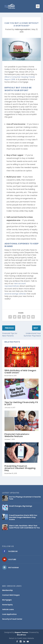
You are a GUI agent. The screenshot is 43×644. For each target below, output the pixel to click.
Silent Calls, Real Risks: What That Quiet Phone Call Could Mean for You (24, 527)
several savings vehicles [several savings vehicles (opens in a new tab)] (15, 294)
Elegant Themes (21, 632)
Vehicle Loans (8, 609)
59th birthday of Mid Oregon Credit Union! (20, 372)
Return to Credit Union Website (22, 638)
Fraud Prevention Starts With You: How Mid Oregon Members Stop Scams (23, 517)
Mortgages (7, 600)
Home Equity (7, 605)
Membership (7, 590)
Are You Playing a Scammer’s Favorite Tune (25, 498)
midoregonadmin (22, 29)
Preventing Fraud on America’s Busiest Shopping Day (20, 468)
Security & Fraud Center (12, 619)
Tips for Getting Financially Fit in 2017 (21, 403)
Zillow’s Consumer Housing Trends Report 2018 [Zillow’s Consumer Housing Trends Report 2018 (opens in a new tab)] (20, 78)
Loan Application (9, 614)
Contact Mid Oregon (11, 595)
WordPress (21, 635)
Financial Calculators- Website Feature (17, 435)
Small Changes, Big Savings (21, 506)
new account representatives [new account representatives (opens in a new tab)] (15, 285)
